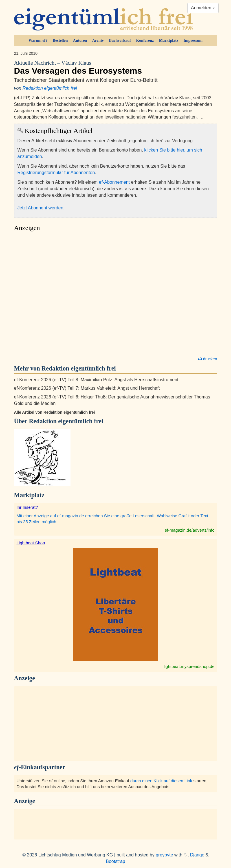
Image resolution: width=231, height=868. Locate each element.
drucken (208, 359)
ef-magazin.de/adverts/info (190, 530)
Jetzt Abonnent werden (40, 208)
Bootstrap (115, 861)
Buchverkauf (120, 40)
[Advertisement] (116, 295)
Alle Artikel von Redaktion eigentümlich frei (55, 412)
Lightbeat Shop (31, 543)
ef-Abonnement (114, 182)
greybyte (164, 855)
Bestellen (60, 40)
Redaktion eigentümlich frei (50, 88)
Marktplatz (169, 40)
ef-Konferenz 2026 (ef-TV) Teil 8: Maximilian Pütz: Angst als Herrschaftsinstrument (96, 380)
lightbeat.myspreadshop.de (189, 666)
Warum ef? (38, 40)
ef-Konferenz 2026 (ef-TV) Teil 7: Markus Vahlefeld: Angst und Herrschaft (87, 388)
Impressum (193, 40)
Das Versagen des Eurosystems (116, 67)
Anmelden (203, 8)
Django (197, 855)
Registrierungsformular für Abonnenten (56, 173)
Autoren (80, 40)
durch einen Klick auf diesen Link (161, 781)
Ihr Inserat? (27, 507)
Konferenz (145, 40)
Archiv (98, 40)
